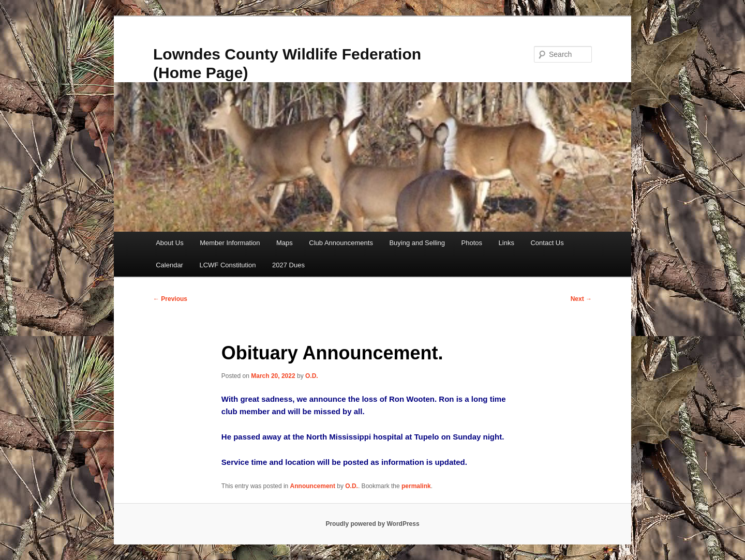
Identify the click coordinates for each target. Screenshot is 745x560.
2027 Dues (288, 265)
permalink (416, 486)
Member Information (230, 243)
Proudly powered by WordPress (372, 524)
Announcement (313, 486)
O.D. (312, 376)
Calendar (169, 265)
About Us (169, 243)
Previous (170, 299)
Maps (285, 243)
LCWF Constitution (227, 265)
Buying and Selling (417, 243)
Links (506, 243)
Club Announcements (341, 243)
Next (581, 299)
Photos (472, 243)
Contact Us (547, 243)
